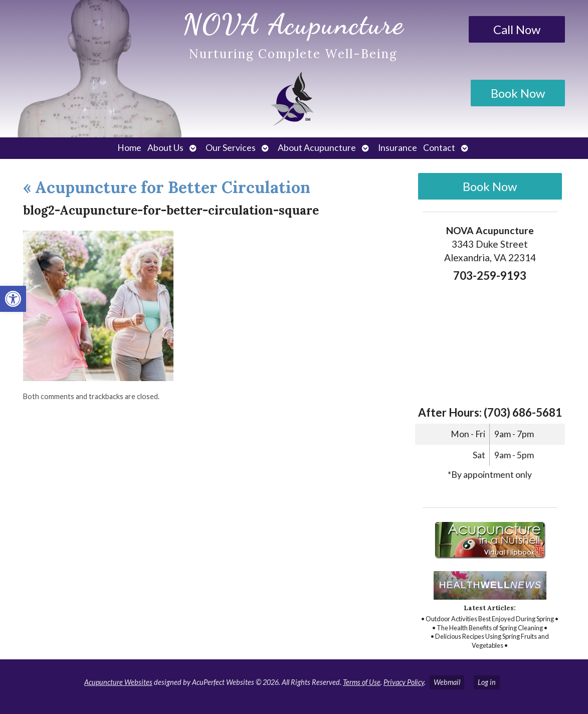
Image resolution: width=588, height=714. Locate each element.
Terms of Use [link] (362, 682)
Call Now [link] (517, 29)
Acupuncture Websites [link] (118, 682)
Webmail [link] (447, 682)
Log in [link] (487, 682)
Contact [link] (439, 148)
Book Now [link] (518, 93)
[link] (13, 299)
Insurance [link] (398, 148)
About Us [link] (165, 148)
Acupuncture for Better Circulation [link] (167, 187)
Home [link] (129, 148)
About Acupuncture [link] (317, 148)
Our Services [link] (231, 148)
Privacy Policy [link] (404, 682)
